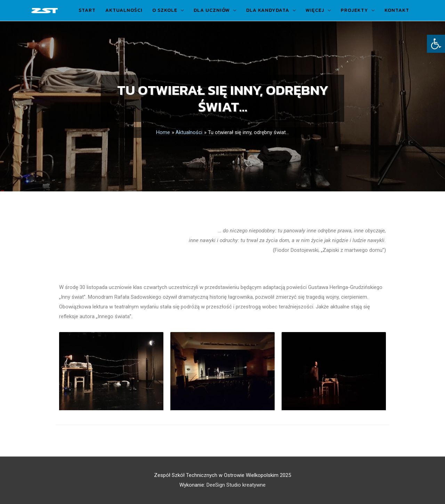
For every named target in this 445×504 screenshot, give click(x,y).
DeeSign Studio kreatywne (236, 485)
